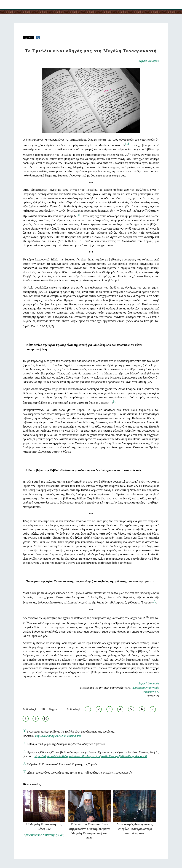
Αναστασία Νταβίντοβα (146, 688)
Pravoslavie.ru (150, 692)
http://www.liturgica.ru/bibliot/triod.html (58, 736)
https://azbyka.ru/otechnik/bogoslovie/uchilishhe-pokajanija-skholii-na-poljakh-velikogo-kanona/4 (91, 756)
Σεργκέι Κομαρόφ (149, 61)
